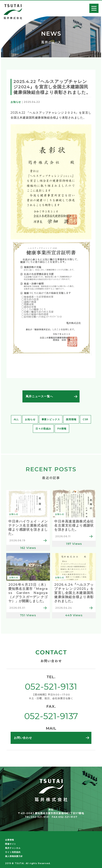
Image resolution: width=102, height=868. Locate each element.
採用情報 (71, 419)
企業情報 (9, 840)
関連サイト (11, 844)
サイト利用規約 (13, 852)
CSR (86, 419)
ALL (16, 419)
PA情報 (62, 429)
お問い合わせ (23, 738)
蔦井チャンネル (13, 848)
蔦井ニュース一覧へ (39, 396)
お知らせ (30, 419)
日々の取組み (43, 429)
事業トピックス (51, 419)
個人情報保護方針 (14, 856)
